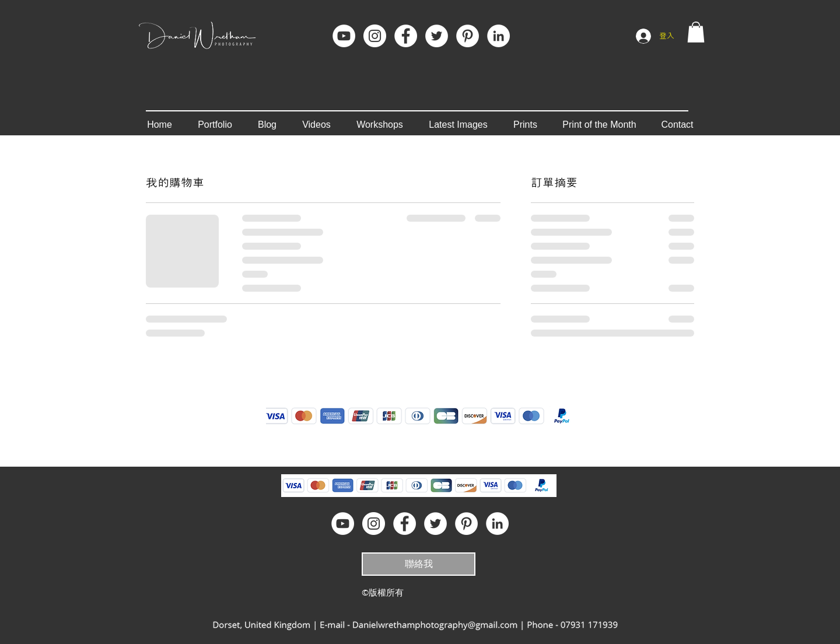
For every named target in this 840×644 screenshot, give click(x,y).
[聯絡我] (419, 564)
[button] (696, 32)
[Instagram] (375, 36)
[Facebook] (406, 36)
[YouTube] (344, 36)
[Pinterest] (468, 36)
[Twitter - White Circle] (437, 36)
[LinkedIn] (498, 36)
